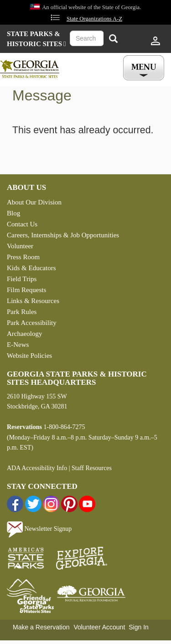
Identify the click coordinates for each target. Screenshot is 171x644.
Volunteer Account (99, 627)
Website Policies (29, 356)
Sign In (139, 627)
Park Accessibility (32, 323)
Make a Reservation (41, 627)
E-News (18, 345)
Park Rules (22, 312)
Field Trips (22, 279)
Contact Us (22, 224)
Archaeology (24, 334)
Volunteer (20, 246)
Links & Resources (33, 301)
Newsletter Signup (39, 529)
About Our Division (34, 202)
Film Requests (26, 290)
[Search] (113, 39)
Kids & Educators (31, 268)
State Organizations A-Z (94, 19)
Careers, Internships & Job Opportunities (63, 235)
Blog (13, 213)
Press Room (23, 257)
